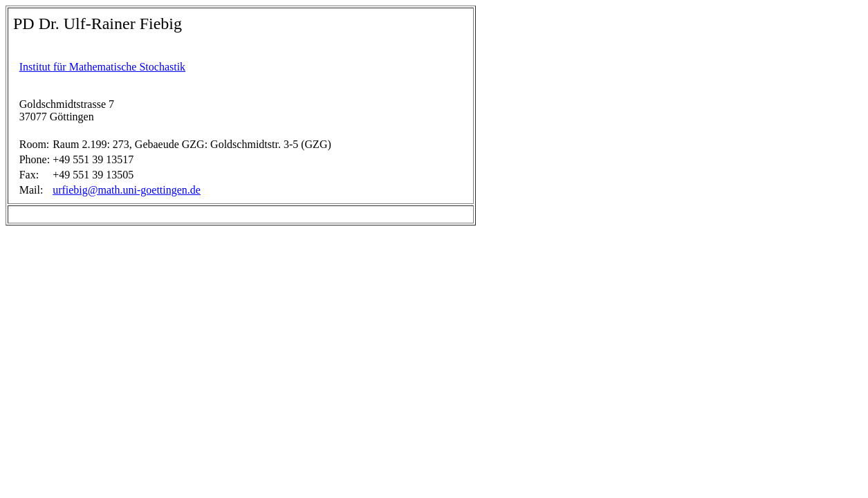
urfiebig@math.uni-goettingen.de (127, 190)
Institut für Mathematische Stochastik (102, 67)
